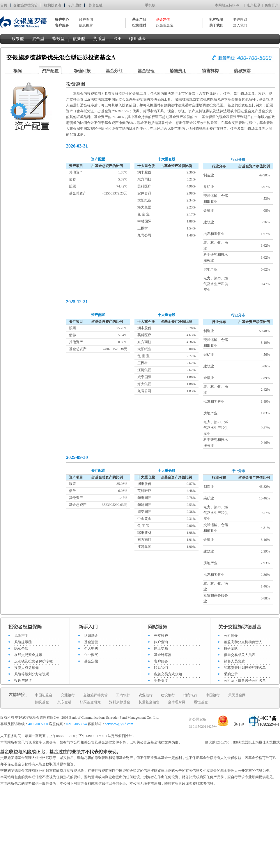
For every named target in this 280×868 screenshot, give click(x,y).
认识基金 (91, 636)
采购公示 (231, 674)
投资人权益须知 (26, 668)
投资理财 (139, 25)
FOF (117, 39)
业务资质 (161, 681)
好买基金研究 (90, 702)
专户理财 (75, 5)
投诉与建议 (23, 681)
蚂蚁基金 (42, 702)
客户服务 (161, 661)
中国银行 (213, 695)
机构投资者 (53, 5)
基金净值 (163, 20)
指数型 (59, 39)
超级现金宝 (165, 25)
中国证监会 (44, 695)
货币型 (99, 39)
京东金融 (64, 702)
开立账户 (161, 636)
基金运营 (91, 642)
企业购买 (91, 655)
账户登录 (254, 5)
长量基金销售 (149, 702)
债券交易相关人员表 (240, 655)
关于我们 (216, 25)
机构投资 (216, 20)
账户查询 (86, 20)
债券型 (79, 39)
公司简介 (231, 636)
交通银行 (68, 695)
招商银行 (190, 695)
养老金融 (95, 5)
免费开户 (272, 5)
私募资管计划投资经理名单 (245, 668)
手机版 (150, 5)
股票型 (18, 39)
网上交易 (161, 648)
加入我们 (240, 25)
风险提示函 (23, 642)
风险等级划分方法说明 (32, 674)
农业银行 (146, 695)
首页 (4, 5)
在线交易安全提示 (28, 655)
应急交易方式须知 (168, 674)
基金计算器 (163, 655)
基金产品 (139, 20)
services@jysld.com (120, 724)
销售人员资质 (234, 661)
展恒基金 (201, 702)
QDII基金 (138, 39)
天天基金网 (237, 695)
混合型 (38, 39)
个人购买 (91, 648)
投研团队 (231, 648)
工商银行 (123, 695)
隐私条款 (21, 648)
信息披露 (86, 25)
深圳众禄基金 (120, 702)
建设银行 (168, 695)
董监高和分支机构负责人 (243, 642)
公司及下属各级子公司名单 (245, 681)
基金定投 (91, 661)
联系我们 (161, 668)
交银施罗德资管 (26, 5)
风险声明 (21, 636)
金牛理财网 (177, 702)
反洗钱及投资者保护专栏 (33, 661)
